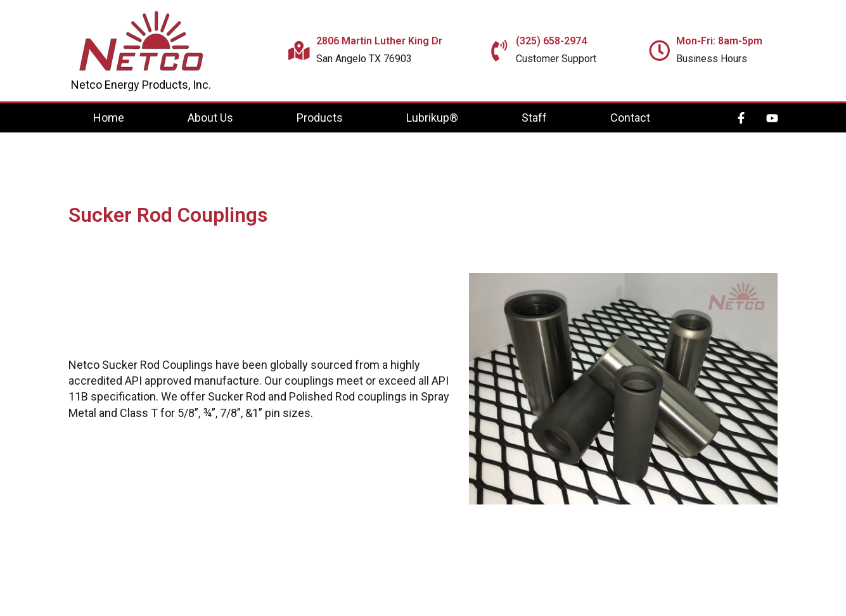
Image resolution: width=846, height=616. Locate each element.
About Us (210, 118)
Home (109, 118)
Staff (534, 118)
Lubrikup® (432, 118)
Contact (630, 118)
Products (320, 118)
